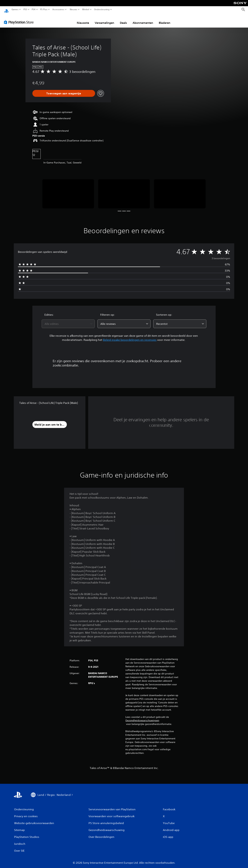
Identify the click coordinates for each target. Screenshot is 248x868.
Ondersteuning (102, 9)
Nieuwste (83, 19)
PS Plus (44, 9)
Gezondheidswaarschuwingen (142, 717)
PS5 (25, 9)
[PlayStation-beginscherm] (6, 10)
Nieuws (73, 9)
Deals (123, 19)
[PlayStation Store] (20, 19)
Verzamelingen (104, 19)
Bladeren (165, 19)
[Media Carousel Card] (68, 191)
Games (15, 9)
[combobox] (68, 321)
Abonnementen (143, 19)
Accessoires (58, 9)
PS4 (34, 9)
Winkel (86, 9)
